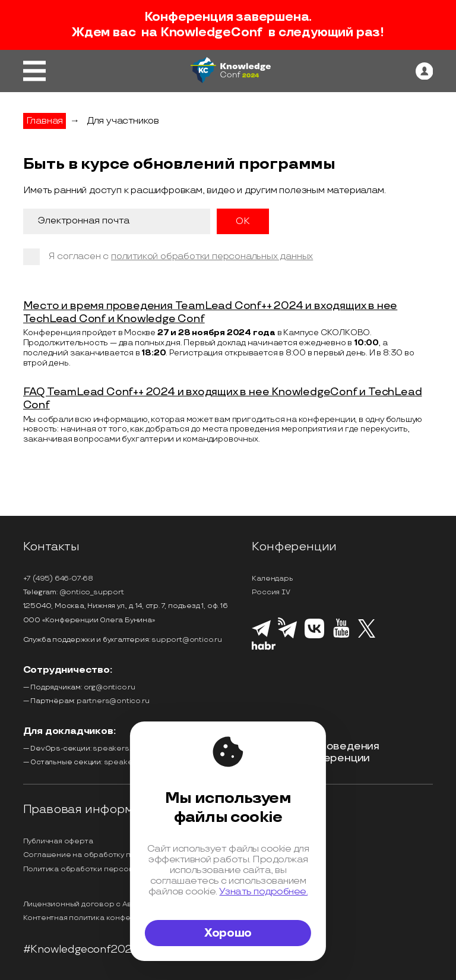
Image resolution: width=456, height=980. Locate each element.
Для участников (123, 121)
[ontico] (425, 71)
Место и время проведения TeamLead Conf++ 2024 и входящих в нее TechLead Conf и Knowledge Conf (210, 312)
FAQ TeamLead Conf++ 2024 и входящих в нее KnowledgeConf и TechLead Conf (223, 398)
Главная (45, 121)
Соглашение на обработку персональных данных (116, 855)
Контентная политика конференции (91, 918)
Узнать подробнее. (263, 891)
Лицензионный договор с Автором (90, 904)
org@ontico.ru (110, 687)
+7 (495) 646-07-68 (58, 579)
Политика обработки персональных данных (105, 869)
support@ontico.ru (187, 640)
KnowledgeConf (211, 33)
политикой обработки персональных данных (212, 256)
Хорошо (228, 933)
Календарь (272, 579)
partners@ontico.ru (113, 701)
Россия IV (271, 592)
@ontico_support (92, 592)
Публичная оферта (58, 841)
